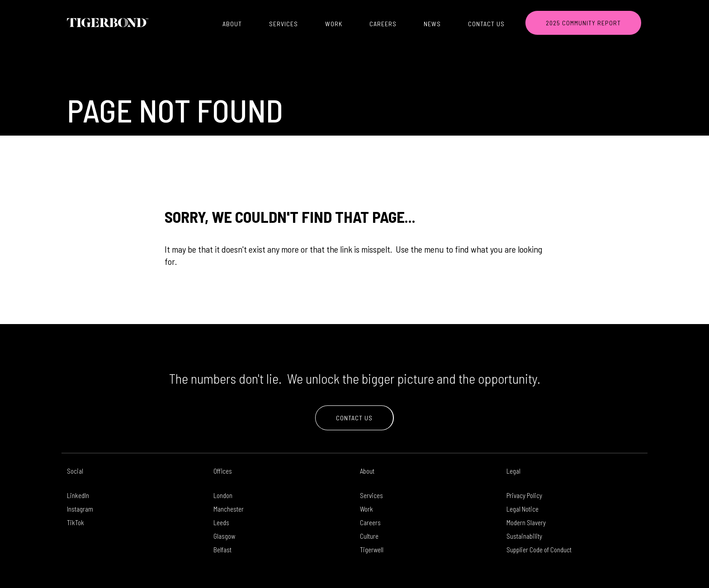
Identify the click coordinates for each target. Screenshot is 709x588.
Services (284, 24)
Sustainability (524, 536)
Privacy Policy (524, 495)
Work (334, 24)
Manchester (229, 509)
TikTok (76, 522)
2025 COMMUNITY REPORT (583, 23)
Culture (369, 536)
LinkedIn (78, 495)
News (432, 24)
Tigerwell (372, 550)
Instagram (80, 509)
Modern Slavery (526, 522)
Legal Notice (522, 509)
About (232, 24)
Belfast (222, 550)
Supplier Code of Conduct (539, 550)
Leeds (221, 522)
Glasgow (224, 536)
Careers (383, 24)
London (223, 495)
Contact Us (486, 24)
